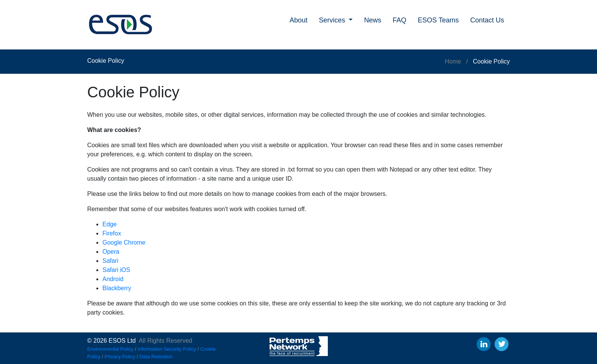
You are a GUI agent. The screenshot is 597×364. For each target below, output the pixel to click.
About (299, 20)
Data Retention (156, 357)
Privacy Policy (120, 357)
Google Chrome (124, 242)
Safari (110, 261)
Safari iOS (116, 270)
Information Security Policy (167, 349)
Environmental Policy (110, 349)
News (373, 20)
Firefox (112, 233)
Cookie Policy (491, 61)
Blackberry (117, 288)
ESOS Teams (438, 20)
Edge (109, 224)
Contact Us (487, 20)
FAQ (399, 20)
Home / (459, 61)
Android (113, 279)
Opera (111, 252)
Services (333, 20)
